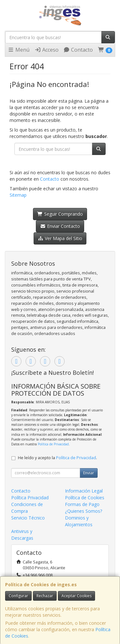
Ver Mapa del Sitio (60, 238)
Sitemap (18, 195)
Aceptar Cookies (76, 596)
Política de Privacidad (53, 444)
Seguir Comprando (60, 214)
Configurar (18, 596)
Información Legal (84, 491)
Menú (19, 50)
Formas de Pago (82, 504)
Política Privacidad (30, 498)
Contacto (78, 50)
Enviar (89, 473)
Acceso (47, 50)
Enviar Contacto (60, 226)
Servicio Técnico (28, 518)
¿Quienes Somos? (84, 511)
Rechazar (45, 596)
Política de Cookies (85, 498)
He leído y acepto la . (57, 458)
